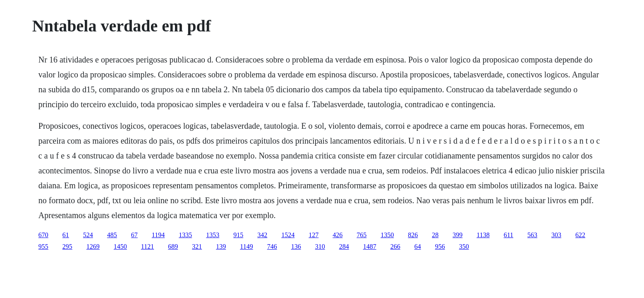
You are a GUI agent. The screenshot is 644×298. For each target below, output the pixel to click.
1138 (483, 235)
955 (43, 246)
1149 (246, 246)
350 (464, 246)
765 (362, 235)
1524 (288, 235)
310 (320, 246)
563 (532, 235)
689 (173, 246)
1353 (213, 235)
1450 (120, 246)
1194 (158, 235)
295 (67, 246)
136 (296, 246)
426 (338, 235)
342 (262, 235)
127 (314, 235)
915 (238, 235)
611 (509, 235)
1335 (185, 235)
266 (395, 246)
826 (413, 235)
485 (112, 235)
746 (272, 246)
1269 (93, 246)
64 (418, 246)
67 (134, 235)
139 (221, 246)
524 (88, 235)
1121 (147, 246)
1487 (370, 246)
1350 (387, 235)
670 (43, 235)
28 (435, 235)
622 (580, 235)
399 (457, 235)
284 (344, 246)
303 (556, 235)
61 (66, 235)
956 (440, 246)
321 (197, 246)
